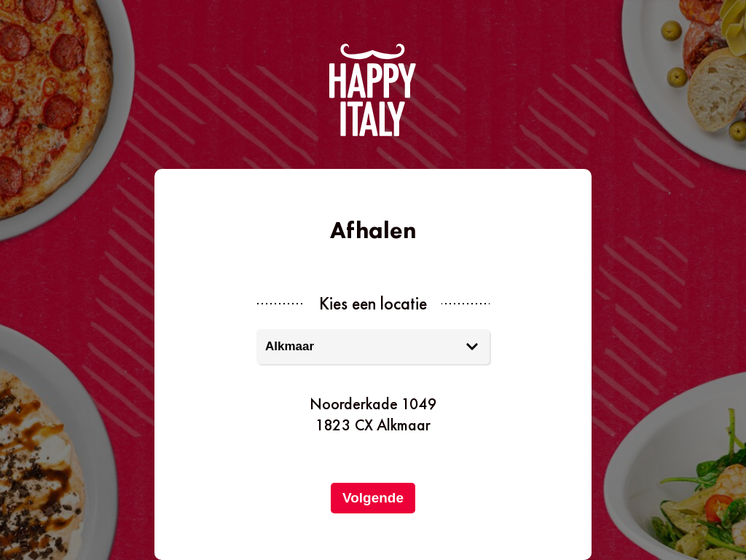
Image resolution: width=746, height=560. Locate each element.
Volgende (373, 498)
